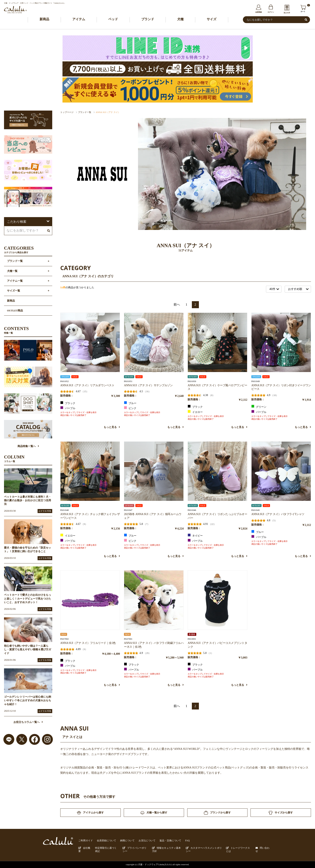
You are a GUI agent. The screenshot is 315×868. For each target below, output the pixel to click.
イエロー (195, 412)
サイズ (212, 19)
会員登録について (104, 841)
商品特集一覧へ (28, 446)
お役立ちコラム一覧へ (28, 722)
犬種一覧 (12, 271)
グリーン (259, 407)
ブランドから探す (217, 813)
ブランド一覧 (85, 112)
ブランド (148, 19)
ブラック (68, 403)
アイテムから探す (90, 813)
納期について (124, 841)
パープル (68, 408)
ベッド (113, 19)
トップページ (67, 112)
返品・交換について (164, 841)
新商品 (44, 19)
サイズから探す (281, 813)
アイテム (79, 19)
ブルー (130, 403)
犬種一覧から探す (154, 813)
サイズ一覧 (14, 291)
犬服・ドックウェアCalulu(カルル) (155, 864)
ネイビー (195, 536)
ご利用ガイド (85, 841)
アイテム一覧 (15, 281)
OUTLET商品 (15, 311)
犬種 (180, 19)
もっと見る (112, 427)
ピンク (130, 408)
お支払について (142, 841)
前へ (177, 305)
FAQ (180, 841)
